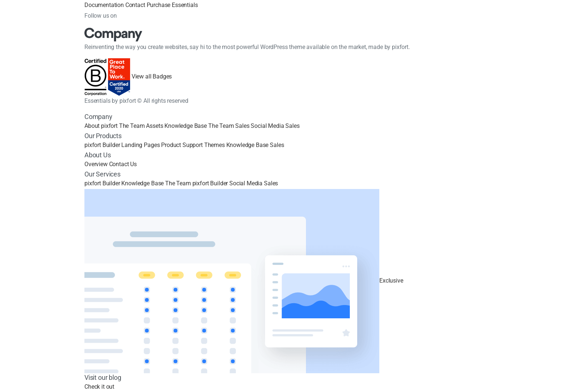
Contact (135, 5)
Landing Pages (140, 145)
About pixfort (101, 126)
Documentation (104, 5)
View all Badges (152, 77)
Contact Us (123, 164)
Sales (242, 126)
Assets (154, 126)
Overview (96, 164)
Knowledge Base (186, 126)
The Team (132, 126)
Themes (215, 145)
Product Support (182, 145)
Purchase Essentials (172, 5)
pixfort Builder (102, 145)
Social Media (267, 126)
